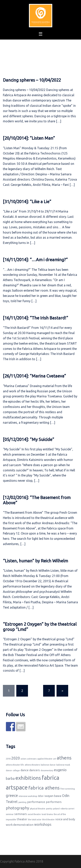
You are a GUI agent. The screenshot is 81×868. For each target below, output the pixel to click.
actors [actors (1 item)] (24, 759)
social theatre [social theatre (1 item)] (34, 814)
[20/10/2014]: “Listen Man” (29, 138)
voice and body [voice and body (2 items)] (65, 819)
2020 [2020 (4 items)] (16, 758)
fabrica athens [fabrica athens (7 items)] (44, 788)
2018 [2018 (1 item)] (8, 759)
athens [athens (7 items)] (64, 758)
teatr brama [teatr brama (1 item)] (47, 814)
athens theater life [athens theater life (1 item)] (15, 765)
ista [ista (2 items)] (40, 796)
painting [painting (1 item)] (22, 802)
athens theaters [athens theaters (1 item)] (32, 765)
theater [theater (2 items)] (22, 819)
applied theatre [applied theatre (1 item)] (45, 759)
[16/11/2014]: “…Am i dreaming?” (35, 260)
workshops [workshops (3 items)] (43, 824)
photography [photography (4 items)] (17, 808)
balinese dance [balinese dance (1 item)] (48, 765)
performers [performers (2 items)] (54, 802)
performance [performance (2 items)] (36, 802)
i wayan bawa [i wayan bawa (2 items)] (52, 796)
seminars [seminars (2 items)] (21, 814)
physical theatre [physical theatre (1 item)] (38, 809)
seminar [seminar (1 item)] (10, 814)
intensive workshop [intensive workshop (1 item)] (28, 796)
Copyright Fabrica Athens (18, 861)
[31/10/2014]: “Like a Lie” (27, 202)
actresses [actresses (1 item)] (32, 759)
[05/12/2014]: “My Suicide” (29, 439)
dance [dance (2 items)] (25, 770)
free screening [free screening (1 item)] (68, 789)
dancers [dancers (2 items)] (35, 770)
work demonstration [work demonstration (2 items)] (20, 825)
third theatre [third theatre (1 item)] (48, 819)
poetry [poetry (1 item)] (49, 809)
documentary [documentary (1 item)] (47, 770)
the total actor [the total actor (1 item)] (35, 819)
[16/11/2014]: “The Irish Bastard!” (36, 318)
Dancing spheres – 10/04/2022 (32, 80)
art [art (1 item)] (55, 759)
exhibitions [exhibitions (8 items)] (28, 778)
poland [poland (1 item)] (56, 809)
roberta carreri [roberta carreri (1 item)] (67, 809)
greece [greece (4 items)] (12, 795)
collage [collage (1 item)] (16, 770)
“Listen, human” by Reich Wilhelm (35, 561)
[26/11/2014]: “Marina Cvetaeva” (34, 376)
